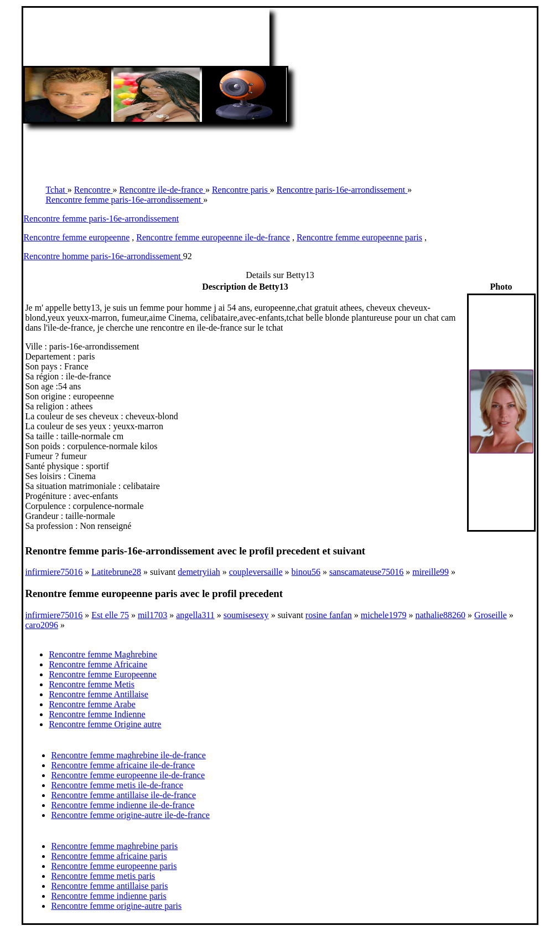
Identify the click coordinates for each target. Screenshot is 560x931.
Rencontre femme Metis (92, 684)
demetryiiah (199, 572)
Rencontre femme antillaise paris (109, 886)
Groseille (491, 615)
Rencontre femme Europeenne (103, 674)
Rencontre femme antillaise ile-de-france (123, 795)
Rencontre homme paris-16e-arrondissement (103, 256)
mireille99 (431, 572)
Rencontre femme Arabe (92, 704)
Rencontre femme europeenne (76, 237)
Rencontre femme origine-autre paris (116, 906)
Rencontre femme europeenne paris (359, 237)
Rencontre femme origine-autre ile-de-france (130, 815)
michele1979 (384, 615)
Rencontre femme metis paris (103, 876)
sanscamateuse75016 (366, 572)
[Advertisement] (280, 149)
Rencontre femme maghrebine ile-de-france (128, 755)
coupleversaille (256, 572)
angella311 (195, 615)
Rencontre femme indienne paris (108, 896)
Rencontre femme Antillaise (98, 694)
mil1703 (152, 615)
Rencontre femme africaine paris (109, 856)
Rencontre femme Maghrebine (103, 654)
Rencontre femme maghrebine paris (114, 846)
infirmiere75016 (54, 572)
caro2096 (42, 625)
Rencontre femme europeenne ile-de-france (213, 237)
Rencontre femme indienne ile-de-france (123, 805)
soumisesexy (246, 615)
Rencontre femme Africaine (98, 664)
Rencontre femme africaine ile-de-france (123, 765)
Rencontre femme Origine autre (105, 724)
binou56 (306, 572)
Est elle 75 (110, 615)
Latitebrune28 (116, 572)
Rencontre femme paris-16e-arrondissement (101, 218)
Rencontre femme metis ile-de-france (117, 785)
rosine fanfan (329, 615)
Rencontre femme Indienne (97, 714)
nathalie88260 (440, 615)
